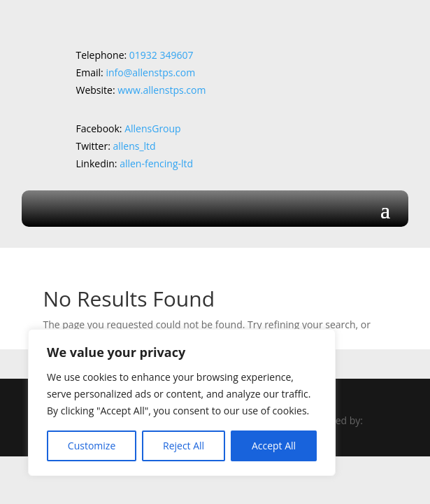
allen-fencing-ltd (156, 163)
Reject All (184, 446)
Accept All (274, 446)
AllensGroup (153, 128)
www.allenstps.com (162, 90)
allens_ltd (134, 146)
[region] (182, 402)
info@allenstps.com (150, 72)
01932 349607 (163, 55)
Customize (92, 446)
